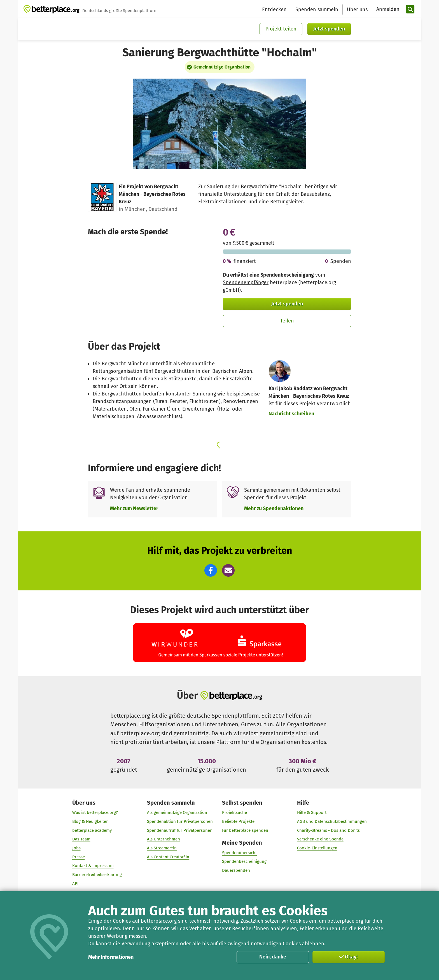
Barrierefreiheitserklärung (97, 875)
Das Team (81, 839)
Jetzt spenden (329, 29)
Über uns (357, 10)
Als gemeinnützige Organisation (177, 812)
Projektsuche (234, 812)
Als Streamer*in (162, 848)
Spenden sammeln (317, 10)
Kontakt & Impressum (93, 866)
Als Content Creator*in (168, 857)
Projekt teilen (281, 29)
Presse (79, 857)
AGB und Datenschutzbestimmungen (332, 821)
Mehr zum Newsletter (134, 508)
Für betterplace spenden (245, 830)
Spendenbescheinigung (244, 862)
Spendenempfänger (246, 282)
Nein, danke (273, 957)
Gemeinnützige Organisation (222, 67)
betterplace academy (92, 830)
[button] (211, 570)
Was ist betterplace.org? (95, 812)
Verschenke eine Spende (320, 839)
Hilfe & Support (312, 812)
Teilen (287, 321)
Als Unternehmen (164, 839)
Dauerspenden (236, 870)
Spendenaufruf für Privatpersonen (180, 830)
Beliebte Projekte (238, 821)
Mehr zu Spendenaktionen (274, 508)
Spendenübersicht (239, 853)
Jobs (76, 848)
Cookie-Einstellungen (317, 848)
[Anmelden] (387, 9)
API (75, 884)
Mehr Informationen (111, 957)
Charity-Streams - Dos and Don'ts (328, 830)
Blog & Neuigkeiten (90, 821)
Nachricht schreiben (291, 414)
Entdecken (274, 10)
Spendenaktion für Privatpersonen (180, 821)
